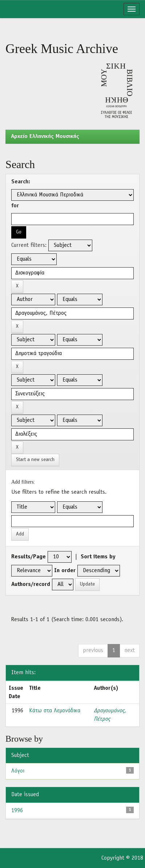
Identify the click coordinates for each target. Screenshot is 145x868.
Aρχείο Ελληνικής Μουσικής (45, 136)
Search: (21, 182)
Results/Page (29, 557)
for (15, 206)
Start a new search (35, 460)
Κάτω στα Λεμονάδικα (55, 711)
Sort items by (98, 557)
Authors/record (31, 584)
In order (65, 571)
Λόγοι (18, 771)
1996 (17, 811)
